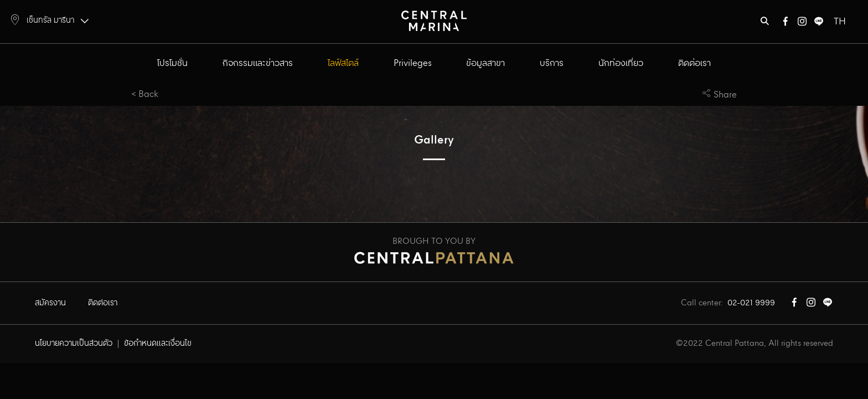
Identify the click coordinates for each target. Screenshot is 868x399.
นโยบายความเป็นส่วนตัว (74, 344)
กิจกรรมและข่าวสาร (258, 63)
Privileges (413, 63)
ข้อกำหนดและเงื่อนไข (158, 344)
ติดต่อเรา (694, 63)
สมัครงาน (50, 303)
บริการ (552, 63)
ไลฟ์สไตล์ (343, 63)
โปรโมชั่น (172, 63)
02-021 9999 (751, 303)
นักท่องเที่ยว (621, 63)
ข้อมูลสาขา (485, 63)
